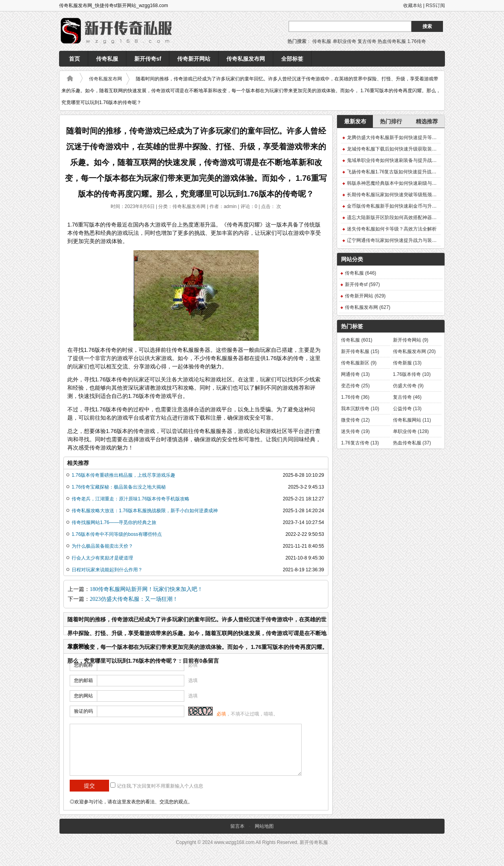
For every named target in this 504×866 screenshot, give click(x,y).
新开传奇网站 (411, 340)
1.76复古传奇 (360, 443)
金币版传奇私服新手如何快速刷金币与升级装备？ (399, 206)
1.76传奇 (417, 41)
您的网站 (83, 696)
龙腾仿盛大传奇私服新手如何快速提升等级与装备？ (401, 138)
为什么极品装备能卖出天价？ (102, 546)
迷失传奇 (355, 431)
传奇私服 (322, 41)
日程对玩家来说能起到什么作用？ (107, 570)
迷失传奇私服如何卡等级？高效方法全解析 (392, 229)
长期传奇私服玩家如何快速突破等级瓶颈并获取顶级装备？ (408, 195)
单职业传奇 (345, 41)
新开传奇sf (148, 59)
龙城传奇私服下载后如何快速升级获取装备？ (394, 149)
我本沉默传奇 (360, 409)
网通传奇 (355, 374)
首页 (74, 59)
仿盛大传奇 (408, 386)
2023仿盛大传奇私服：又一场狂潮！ (134, 599)
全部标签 (292, 59)
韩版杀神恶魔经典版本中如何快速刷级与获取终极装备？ (406, 183)
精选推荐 (427, 121)
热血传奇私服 (392, 41)
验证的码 (83, 711)
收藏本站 (413, 6)
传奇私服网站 (412, 420)
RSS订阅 (435, 6)
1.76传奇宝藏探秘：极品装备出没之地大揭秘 (119, 487)
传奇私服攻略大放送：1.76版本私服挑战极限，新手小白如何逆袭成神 (145, 511)
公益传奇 (407, 409)
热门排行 (391, 121)
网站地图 (264, 826)
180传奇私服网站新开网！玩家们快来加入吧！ (146, 589)
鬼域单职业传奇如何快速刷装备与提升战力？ (394, 160)
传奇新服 (407, 363)
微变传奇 (355, 420)
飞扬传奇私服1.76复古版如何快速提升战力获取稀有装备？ (408, 172)
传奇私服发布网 (246, 59)
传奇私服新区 (359, 363)
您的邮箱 (83, 680)
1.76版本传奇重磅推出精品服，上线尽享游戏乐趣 (123, 475)
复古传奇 (367, 41)
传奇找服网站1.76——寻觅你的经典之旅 (114, 522)
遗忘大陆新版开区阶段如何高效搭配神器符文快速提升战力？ (411, 217)
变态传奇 (355, 386)
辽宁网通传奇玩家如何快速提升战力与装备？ (394, 240)
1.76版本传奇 (412, 374)
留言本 (237, 826)
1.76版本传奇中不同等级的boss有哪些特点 (117, 534)
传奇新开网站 (194, 59)
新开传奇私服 (360, 351)
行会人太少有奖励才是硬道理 (102, 558)
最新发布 (355, 121)
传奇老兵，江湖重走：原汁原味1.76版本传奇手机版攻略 (131, 499)
